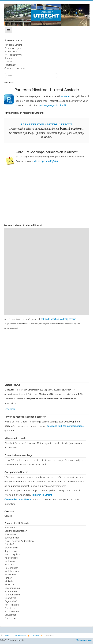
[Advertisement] (46, 195)
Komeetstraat (11, 558)
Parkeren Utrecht (13, 45)
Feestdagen (10, 65)
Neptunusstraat (12, 588)
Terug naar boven (85, 640)
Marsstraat (10, 564)
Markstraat (10, 561)
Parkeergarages (13, 48)
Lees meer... (11, 409)
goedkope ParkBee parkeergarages (65, 426)
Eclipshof (9, 544)
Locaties (9, 61)
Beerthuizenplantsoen (16, 531)
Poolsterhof (10, 608)
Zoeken (4, 73)
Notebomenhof (12, 591)
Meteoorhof (11, 574)
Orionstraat (10, 598)
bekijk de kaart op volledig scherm (58, 319)
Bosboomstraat (12, 538)
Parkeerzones (12, 51)
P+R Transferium (13, 55)
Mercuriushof (11, 568)
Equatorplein (11, 548)
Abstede (65, 96)
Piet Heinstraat (12, 605)
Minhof (8, 578)
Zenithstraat (11, 618)
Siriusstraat (10, 615)
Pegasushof (11, 601)
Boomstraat (10, 534)
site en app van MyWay (46, 161)
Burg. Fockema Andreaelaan (19, 541)
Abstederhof (11, 527)
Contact (8, 516)
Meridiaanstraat (12, 571)
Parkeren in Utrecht (42, 495)
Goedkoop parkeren (15, 68)
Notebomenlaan (13, 595)
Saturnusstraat (12, 611)
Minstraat (9, 584)
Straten (8, 58)
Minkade (9, 581)
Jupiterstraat (11, 551)
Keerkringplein (12, 554)
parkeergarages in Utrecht (52, 105)
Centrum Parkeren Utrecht (18, 499)
